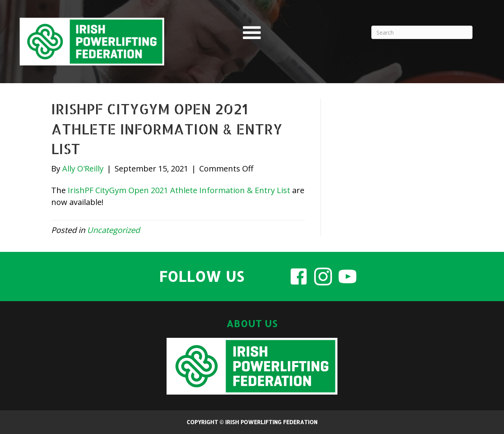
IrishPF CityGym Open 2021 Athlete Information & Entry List (179, 190)
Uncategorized (113, 230)
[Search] (422, 32)
